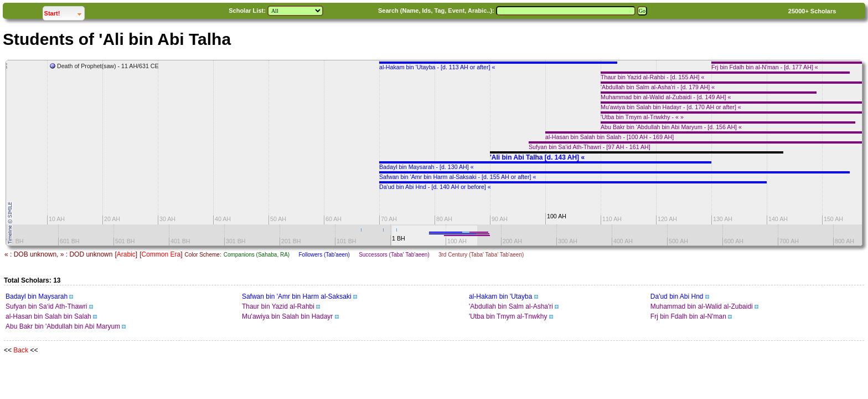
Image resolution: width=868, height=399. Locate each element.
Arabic (126, 254)
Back (21, 350)
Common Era (161, 254)
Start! (64, 12)
